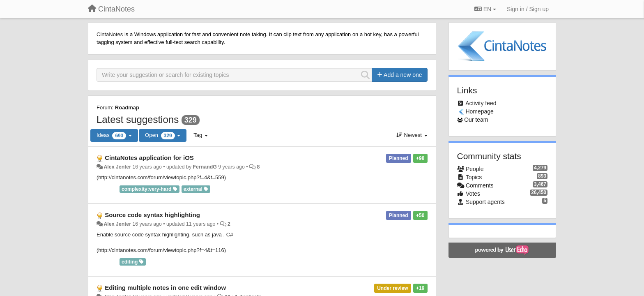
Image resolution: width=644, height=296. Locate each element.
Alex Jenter (117, 167)
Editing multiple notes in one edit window (165, 288)
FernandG (205, 167)
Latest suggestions (138, 119)
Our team (476, 120)
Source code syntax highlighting (152, 215)
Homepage (480, 111)
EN (485, 9)
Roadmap (127, 108)
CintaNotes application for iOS (149, 158)
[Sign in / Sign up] (528, 9)
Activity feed (481, 103)
